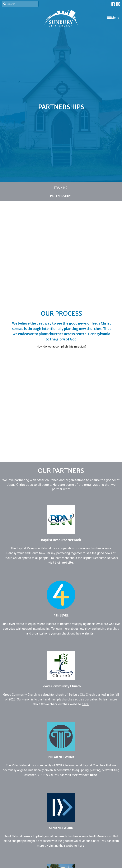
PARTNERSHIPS (61, 196)
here (85, 704)
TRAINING (61, 188)
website (67, 563)
